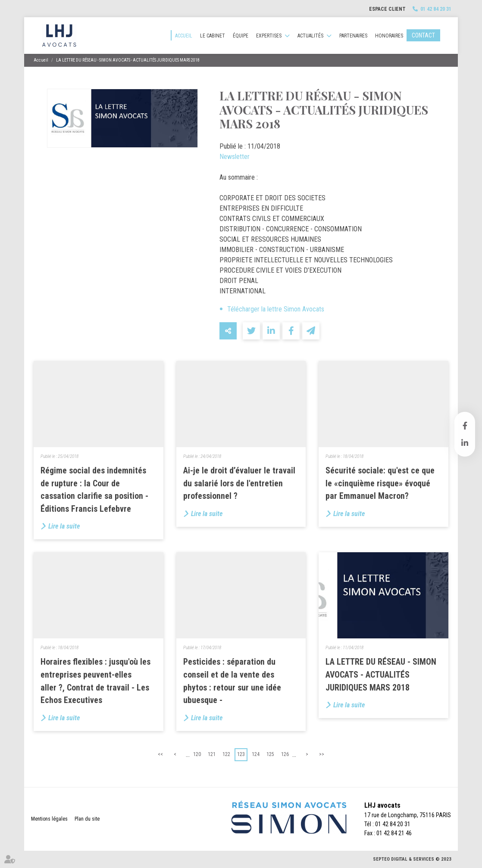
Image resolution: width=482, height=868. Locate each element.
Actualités (310, 36)
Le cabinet (213, 36)
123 (241, 754)
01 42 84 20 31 (436, 9)
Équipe (241, 36)
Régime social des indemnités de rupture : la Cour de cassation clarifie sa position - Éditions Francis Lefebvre (94, 490)
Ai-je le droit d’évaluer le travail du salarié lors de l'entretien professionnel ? (239, 483)
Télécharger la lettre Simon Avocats (276, 309)
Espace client (387, 9)
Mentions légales (49, 819)
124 (256, 754)
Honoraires (389, 36)
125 (270, 754)
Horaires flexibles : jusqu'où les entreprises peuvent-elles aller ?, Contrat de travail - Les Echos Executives (95, 681)
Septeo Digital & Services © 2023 (412, 859)
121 (212, 754)
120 (197, 754)
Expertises (269, 36)
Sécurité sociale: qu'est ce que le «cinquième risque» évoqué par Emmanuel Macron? (380, 483)
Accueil (184, 36)
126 (285, 754)
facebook (465, 426)
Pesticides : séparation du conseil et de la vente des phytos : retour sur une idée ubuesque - (232, 681)
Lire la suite (64, 526)
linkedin (465, 443)
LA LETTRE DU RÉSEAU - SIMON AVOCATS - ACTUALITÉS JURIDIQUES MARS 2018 (128, 60)
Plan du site (87, 819)
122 (226, 754)
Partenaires (353, 36)
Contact (423, 35)
